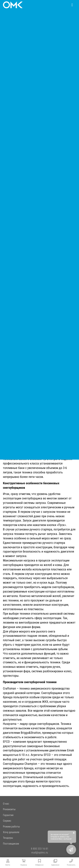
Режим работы (11, 826)
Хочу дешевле (11, 832)
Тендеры (8, 838)
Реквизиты (9, 809)
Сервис (7, 821)
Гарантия (8, 815)
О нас (6, 804)
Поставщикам (11, 844)
